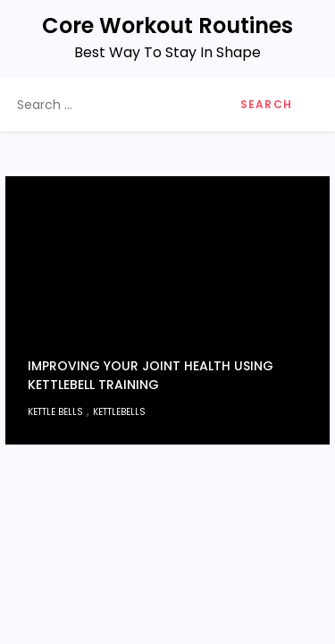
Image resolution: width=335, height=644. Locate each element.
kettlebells (119, 412)
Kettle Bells (55, 412)
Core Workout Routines (167, 25)
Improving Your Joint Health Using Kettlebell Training (151, 375)
